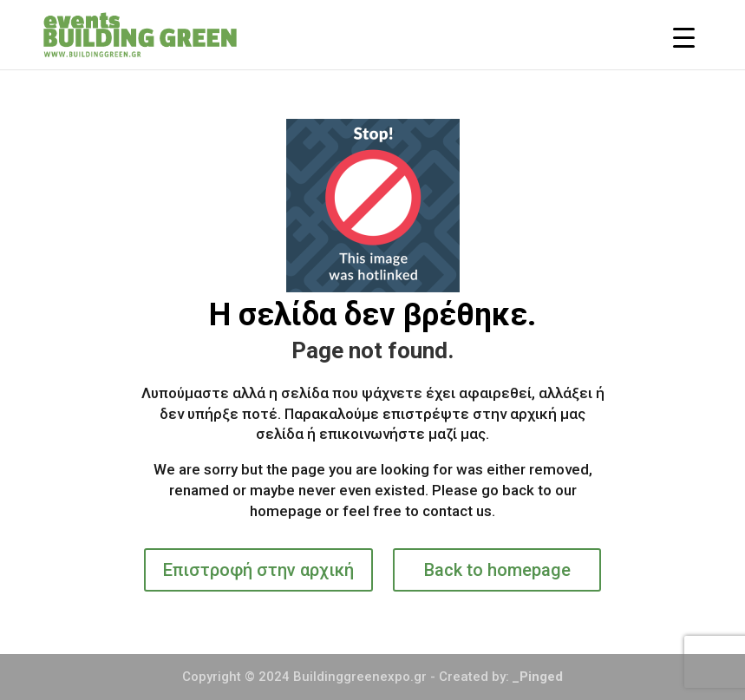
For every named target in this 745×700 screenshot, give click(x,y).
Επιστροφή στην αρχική (258, 570)
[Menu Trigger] (684, 37)
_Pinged (538, 677)
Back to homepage (497, 570)
